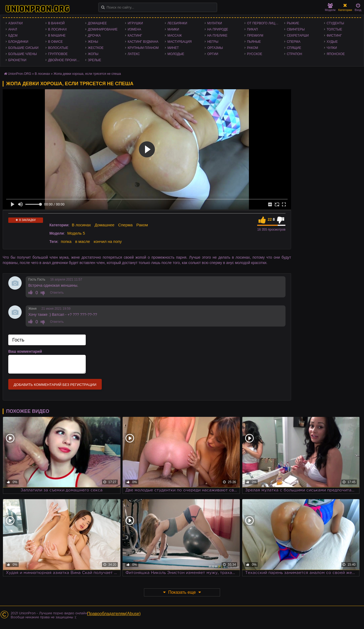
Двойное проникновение (65, 60)
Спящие (294, 48)
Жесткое (96, 48)
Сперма (294, 42)
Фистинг (334, 36)
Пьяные (254, 42)
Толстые (334, 29)
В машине (57, 36)
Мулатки (215, 23)
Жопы (93, 54)
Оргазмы (215, 48)
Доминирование (103, 29)
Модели (330, 7)
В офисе (55, 42)
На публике (217, 36)
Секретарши (298, 36)
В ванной (56, 23)
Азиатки (15, 23)
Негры (213, 42)
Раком (253, 48)
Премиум (255, 36)
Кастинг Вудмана (143, 42)
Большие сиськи (23, 48)
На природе (218, 29)
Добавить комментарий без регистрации (55, 385)
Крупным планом (143, 48)
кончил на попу (108, 241)
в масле (82, 241)
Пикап (253, 29)
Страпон (294, 54)
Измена (134, 29)
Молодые (176, 54)
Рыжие (293, 23)
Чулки (332, 48)
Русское (255, 54)
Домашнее (97, 23)
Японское (336, 54)
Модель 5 (76, 233)
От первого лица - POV (264, 23)
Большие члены (23, 54)
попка (66, 241)
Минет (173, 48)
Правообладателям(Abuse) (114, 614)
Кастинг (135, 36)
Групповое (58, 54)
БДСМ (13, 36)
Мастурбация (180, 42)
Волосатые (58, 48)
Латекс (134, 54)
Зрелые (95, 60)
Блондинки (18, 42)
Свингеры (296, 29)
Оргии (213, 54)
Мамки (173, 29)
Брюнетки (17, 60)
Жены (93, 42)
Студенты (335, 23)
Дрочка (94, 36)
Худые (332, 42)
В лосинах (58, 29)
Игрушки (135, 23)
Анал (13, 29)
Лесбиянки (177, 23)
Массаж (175, 36)
